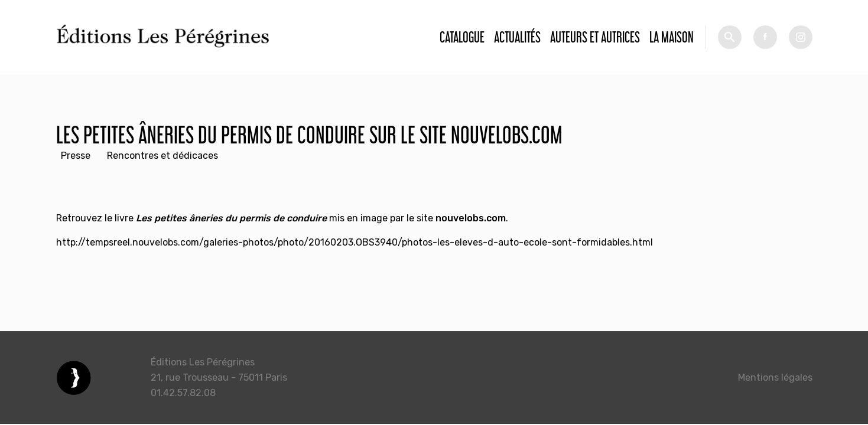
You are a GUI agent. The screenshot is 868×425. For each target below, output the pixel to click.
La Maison (672, 37)
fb (765, 37)
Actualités (517, 37)
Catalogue (462, 37)
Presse (76, 156)
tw (801, 37)
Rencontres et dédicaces (162, 156)
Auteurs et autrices (595, 37)
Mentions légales (775, 377)
